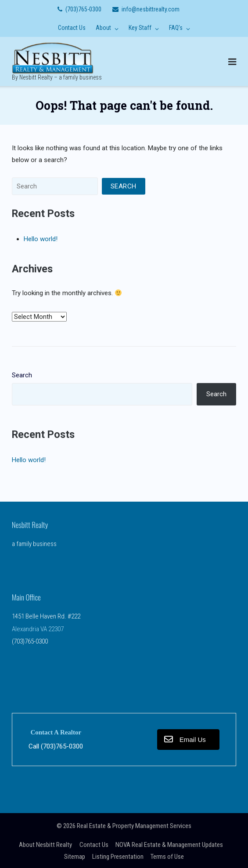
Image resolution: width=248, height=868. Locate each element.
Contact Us (72, 28)
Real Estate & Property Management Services (134, 826)
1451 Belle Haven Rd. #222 (46, 616)
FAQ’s (176, 28)
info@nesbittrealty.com (151, 9)
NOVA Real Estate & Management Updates (169, 845)
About (103, 28)
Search (22, 375)
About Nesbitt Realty (45, 845)
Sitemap (75, 857)
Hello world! (41, 239)
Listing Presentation (118, 857)
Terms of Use (167, 857)
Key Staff (140, 28)
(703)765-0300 (83, 9)
